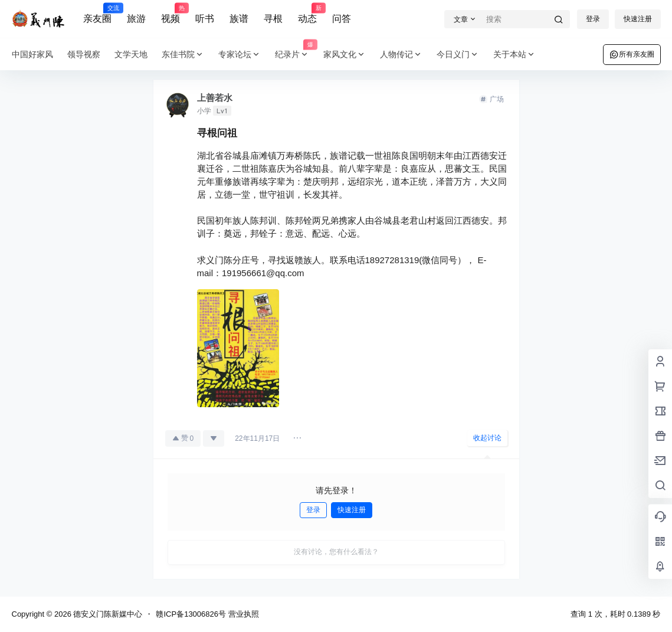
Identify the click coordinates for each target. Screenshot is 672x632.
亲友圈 (97, 14)
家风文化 (345, 55)
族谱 (239, 19)
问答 (342, 19)
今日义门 (458, 55)
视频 (171, 14)
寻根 (273, 19)
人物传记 (401, 55)
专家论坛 (240, 55)
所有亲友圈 (632, 54)
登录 (593, 19)
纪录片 (296, 55)
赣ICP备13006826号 (191, 614)
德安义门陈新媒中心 (107, 614)
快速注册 (638, 19)
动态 (307, 14)
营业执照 (244, 614)
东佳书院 (183, 55)
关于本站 (514, 55)
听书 (205, 19)
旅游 (136, 19)
